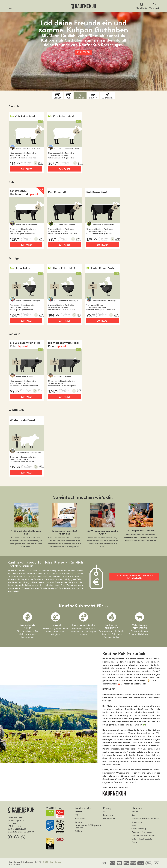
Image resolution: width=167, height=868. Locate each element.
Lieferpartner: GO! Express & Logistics (88, 826)
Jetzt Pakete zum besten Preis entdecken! (135, 577)
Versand (78, 822)
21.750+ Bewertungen (52, 862)
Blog (134, 815)
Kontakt (78, 812)
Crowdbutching (139, 829)
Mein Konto (80, 818)
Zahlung (79, 831)
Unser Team (137, 822)
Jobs (134, 825)
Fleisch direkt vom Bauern (143, 835)
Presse (134, 842)
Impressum (108, 815)
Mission (135, 812)
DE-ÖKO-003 (29, 832)
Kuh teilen (84, 52)
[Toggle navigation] (10, 4)
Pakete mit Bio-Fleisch (142, 832)
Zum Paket (26, 169)
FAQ (77, 815)
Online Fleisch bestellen (142, 839)
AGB (105, 812)
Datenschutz (109, 818)
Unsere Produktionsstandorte (145, 818)
